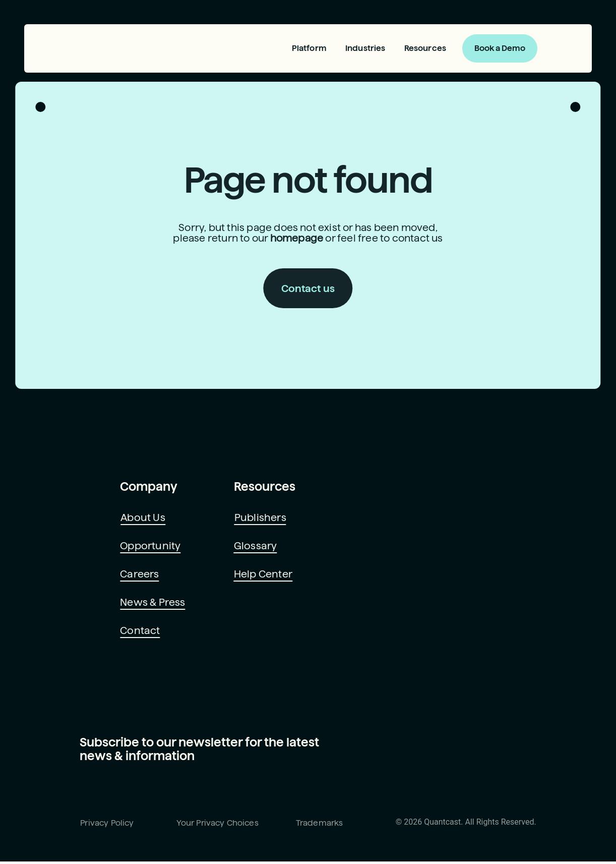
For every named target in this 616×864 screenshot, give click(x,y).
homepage (297, 240)
